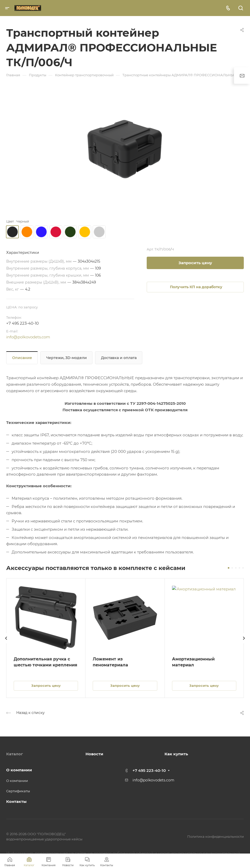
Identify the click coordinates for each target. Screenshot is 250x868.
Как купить (176, 754)
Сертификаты (18, 791)
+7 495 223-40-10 (22, 323)
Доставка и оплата (119, 358)
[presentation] (6, 643)
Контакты (16, 801)
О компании (19, 770)
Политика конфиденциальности (216, 836)
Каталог (15, 754)
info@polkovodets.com (28, 337)
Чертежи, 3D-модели (67, 358)
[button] (229, 568)
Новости (94, 754)
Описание (22, 358)
